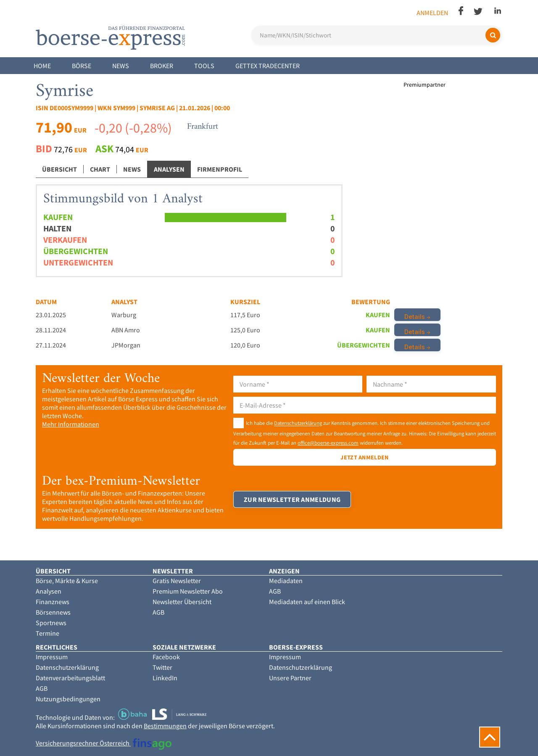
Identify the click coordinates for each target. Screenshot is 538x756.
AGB (158, 612)
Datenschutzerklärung (298, 423)
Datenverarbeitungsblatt (70, 678)
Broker (162, 66)
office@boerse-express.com (328, 443)
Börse (82, 66)
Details (415, 317)
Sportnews (51, 623)
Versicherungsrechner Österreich (104, 743)
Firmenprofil (220, 169)
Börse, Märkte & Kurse (67, 581)
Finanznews (53, 602)
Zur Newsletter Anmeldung (292, 499)
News (121, 66)
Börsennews (53, 612)
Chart (100, 169)
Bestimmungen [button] (165, 726)
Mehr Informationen (71, 424)
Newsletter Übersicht (182, 602)
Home (42, 66)
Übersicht (59, 169)
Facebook (166, 657)
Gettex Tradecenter (268, 66)
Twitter (162, 667)
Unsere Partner (290, 678)
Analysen (169, 169)
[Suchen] (493, 35)
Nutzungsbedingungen (68, 699)
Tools (204, 66)
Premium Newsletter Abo (188, 591)
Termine (47, 633)
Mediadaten (286, 581)
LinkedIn (165, 678)
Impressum (52, 657)
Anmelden (432, 13)
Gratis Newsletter (177, 581)
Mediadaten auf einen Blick (307, 602)
